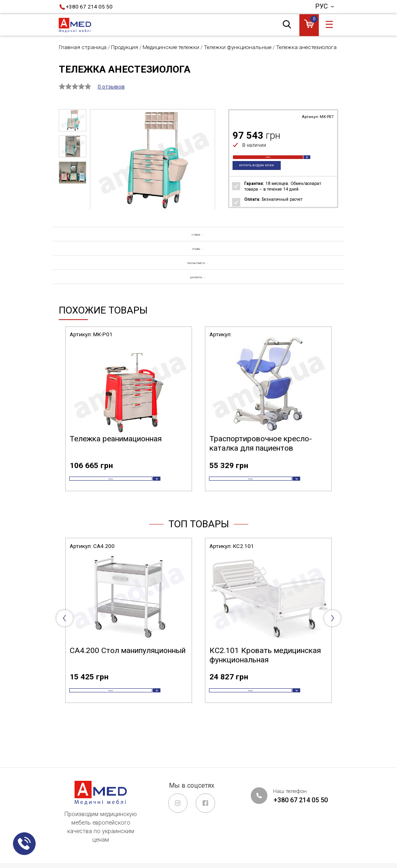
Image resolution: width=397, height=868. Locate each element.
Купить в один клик (260, 175)
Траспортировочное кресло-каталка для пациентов (261, 458)
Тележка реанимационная (116, 454)
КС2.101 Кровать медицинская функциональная (265, 683)
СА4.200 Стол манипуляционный (128, 678)
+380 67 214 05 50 (89, 6)
